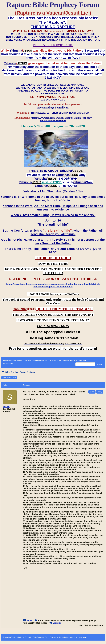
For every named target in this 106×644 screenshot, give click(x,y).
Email (30, 620)
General (28, 360)
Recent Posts (8, 363)
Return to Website (9, 360)
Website (57, 623)
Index (20, 360)
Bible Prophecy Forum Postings (45, 360)
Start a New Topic (9, 378)
